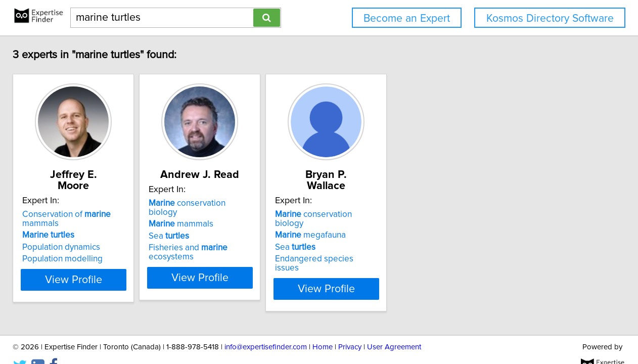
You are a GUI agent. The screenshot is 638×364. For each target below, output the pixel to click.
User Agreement (394, 327)
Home (323, 327)
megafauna (364, 215)
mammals (209, 215)
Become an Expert (407, 18)
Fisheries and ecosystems (240, 239)
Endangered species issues (381, 239)
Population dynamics (64, 227)
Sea (197, 227)
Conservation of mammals (89, 203)
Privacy (350, 327)
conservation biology (231, 203)
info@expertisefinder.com (266, 327)
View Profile (89, 259)
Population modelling (65, 239)
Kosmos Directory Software (550, 18)
